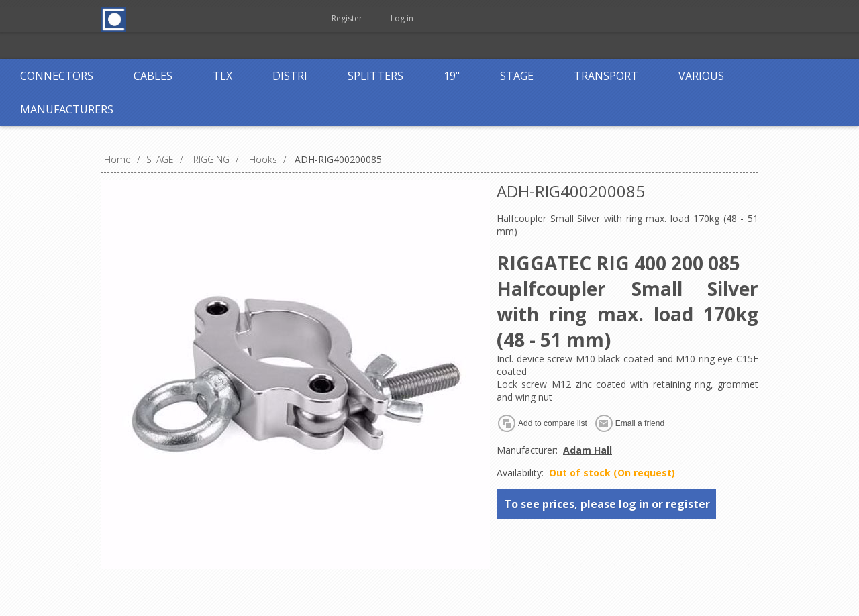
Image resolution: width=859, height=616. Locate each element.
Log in (402, 18)
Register (347, 18)
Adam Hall (588, 450)
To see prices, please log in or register (607, 504)
